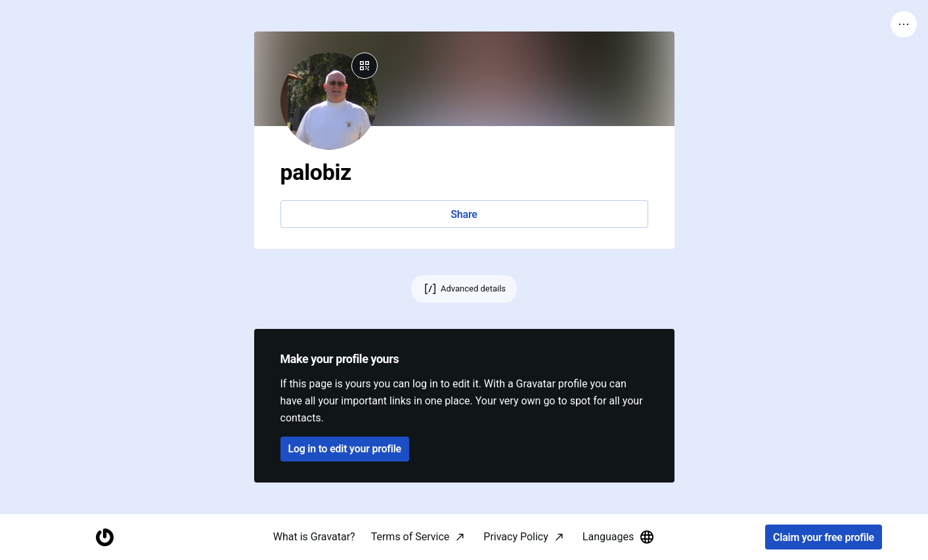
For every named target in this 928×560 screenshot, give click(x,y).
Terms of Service (410, 537)
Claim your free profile (824, 537)
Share (464, 214)
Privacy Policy (516, 537)
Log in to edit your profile (345, 449)
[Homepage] (104, 537)
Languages (619, 537)
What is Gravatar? (314, 537)
